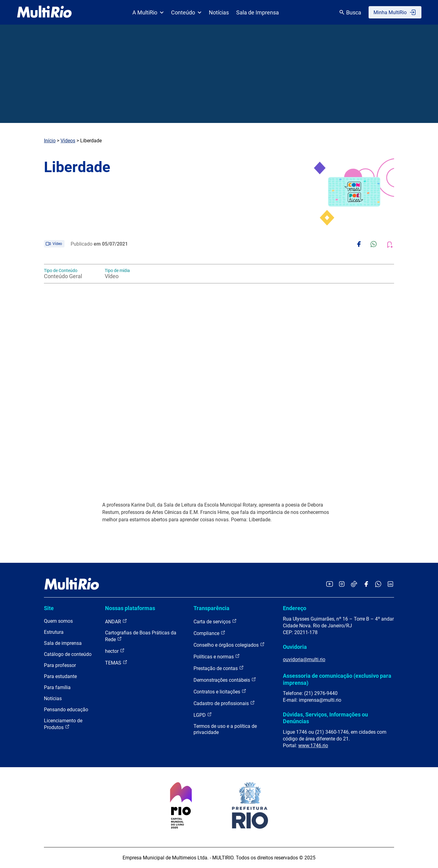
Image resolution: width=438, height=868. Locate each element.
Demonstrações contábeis (225, 680)
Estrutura (54, 632)
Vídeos (68, 141)
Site (49, 608)
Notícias (219, 12)
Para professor (60, 665)
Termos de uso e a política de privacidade (225, 729)
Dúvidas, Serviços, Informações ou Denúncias (325, 718)
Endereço (295, 608)
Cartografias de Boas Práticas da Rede (141, 636)
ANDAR (116, 621)
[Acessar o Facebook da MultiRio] (366, 584)
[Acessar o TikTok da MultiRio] (354, 584)
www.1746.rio (313, 746)
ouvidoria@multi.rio (304, 659)
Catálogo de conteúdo (68, 654)
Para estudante (60, 676)
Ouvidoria (295, 647)
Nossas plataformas (130, 608)
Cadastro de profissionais (224, 703)
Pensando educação (66, 710)
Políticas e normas (217, 656)
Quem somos (58, 621)
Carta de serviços (215, 621)
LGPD (203, 715)
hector (115, 651)
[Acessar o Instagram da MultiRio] (342, 584)
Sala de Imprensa (258, 12)
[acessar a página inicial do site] (44, 12)
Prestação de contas (219, 668)
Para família (57, 687)
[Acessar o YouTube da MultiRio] (330, 584)
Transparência (211, 608)
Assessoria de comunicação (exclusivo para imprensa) (337, 679)
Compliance (209, 633)
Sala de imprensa (63, 643)
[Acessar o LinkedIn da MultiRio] (390, 584)
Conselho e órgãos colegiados (229, 645)
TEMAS (116, 663)
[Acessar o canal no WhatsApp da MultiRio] (378, 584)
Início (50, 141)
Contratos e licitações (220, 691)
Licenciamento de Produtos (63, 724)
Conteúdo (186, 12)
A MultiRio (148, 12)
